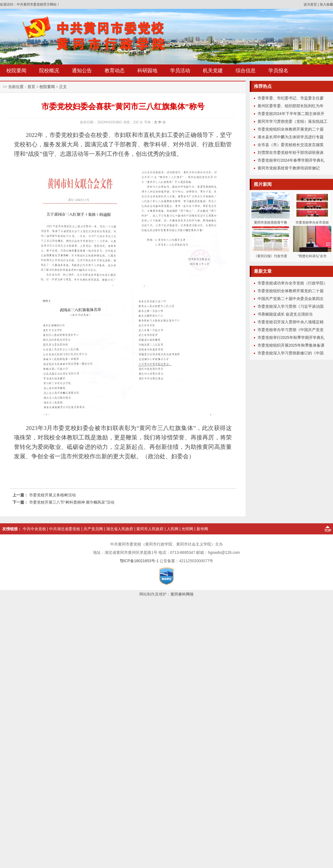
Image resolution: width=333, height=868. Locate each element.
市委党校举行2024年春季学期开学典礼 (291, 160)
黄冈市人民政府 (150, 529)
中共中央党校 (34, 529)
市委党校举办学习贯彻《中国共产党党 (291, 330)
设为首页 (310, 4)
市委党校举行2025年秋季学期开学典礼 (291, 337)
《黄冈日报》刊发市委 (271, 256)
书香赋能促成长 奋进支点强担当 (285, 314)
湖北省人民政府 (120, 529)
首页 (31, 87)
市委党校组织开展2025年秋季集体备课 (291, 345)
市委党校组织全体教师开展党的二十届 (291, 129)
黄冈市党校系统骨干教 (271, 222)
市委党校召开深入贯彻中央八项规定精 (291, 322)
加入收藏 (326, 4)
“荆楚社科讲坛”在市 (312, 256)
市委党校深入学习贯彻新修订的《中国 (291, 353)
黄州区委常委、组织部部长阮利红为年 (291, 106)
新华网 (202, 529)
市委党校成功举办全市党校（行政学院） (292, 283)
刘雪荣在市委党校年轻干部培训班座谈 (291, 152)
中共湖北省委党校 (65, 529)
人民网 (173, 529)
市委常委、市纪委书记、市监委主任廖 (291, 98)
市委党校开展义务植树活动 (52, 495)
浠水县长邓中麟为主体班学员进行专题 (291, 137)
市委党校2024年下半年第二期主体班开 (291, 114)
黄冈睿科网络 (182, 594)
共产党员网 (93, 529)
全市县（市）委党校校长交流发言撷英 (291, 145)
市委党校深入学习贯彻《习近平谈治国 (291, 306)
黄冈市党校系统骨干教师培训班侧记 (289, 168)
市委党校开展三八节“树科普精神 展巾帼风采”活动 (72, 502)
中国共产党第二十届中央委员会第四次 (291, 299)
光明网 (187, 529)
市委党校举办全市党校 (312, 222)
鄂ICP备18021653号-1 (139, 561)
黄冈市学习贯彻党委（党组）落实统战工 (292, 121)
